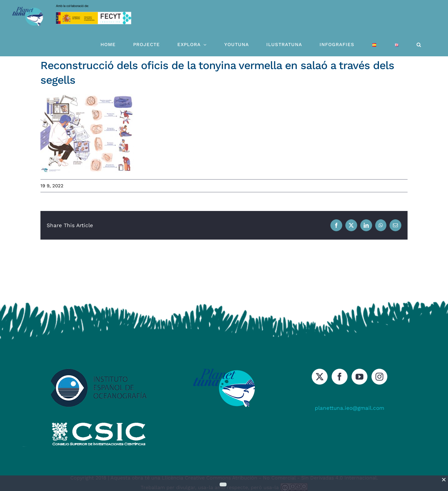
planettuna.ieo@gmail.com (350, 408)
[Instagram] (379, 377)
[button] (419, 45)
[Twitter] (320, 377)
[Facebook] (340, 377)
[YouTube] (359, 377)
